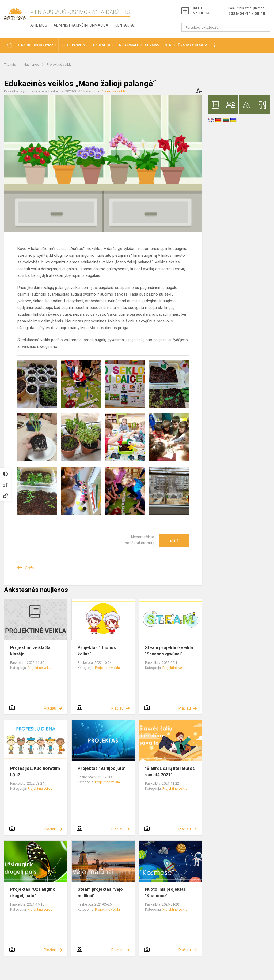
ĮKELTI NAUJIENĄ (201, 11)
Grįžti (30, 568)
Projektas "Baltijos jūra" (102, 768)
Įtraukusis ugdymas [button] (37, 45)
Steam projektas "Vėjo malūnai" (100, 893)
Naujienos (32, 64)
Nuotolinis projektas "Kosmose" (165, 893)
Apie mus (39, 25)
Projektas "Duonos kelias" (97, 651)
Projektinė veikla (59, 64)
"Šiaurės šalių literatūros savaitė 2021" (170, 772)
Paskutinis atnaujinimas (247, 11)
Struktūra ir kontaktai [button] (187, 45)
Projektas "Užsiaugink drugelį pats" (33, 893)
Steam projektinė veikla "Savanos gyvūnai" (169, 651)
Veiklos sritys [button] (74, 45)
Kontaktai (125, 25)
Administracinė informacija (81, 25)
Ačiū (174, 541)
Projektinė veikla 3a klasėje (30, 651)
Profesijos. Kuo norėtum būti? (35, 772)
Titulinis (10, 64)
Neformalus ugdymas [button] (139, 45)
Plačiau (50, 708)
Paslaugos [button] (103, 45)
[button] (10, 46)
